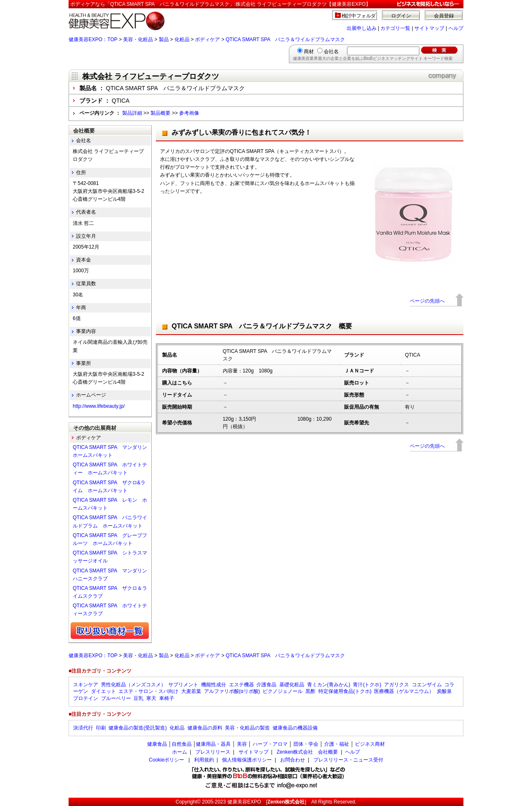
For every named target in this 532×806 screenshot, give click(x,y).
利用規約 (204, 760)
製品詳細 (132, 113)
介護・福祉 (337, 744)
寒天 (151, 698)
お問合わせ (293, 760)
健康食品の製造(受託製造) (138, 728)
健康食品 (157, 744)
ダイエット (103, 691)
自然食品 (182, 744)
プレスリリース (213, 752)
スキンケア (86, 685)
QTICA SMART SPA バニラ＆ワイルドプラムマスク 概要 (262, 326)
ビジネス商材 (370, 744)
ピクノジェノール (283, 691)
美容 (242, 744)
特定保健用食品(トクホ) (345, 691)
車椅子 (167, 698)
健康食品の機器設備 (295, 728)
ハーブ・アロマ (270, 744)
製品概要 (160, 113)
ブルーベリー (116, 698)
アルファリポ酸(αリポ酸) (232, 691)
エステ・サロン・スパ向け (148, 691)
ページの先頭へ (427, 301)
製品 (164, 39)
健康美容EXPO (244, 802)
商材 (309, 52)
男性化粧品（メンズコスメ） (133, 685)
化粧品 (182, 39)
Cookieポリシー (166, 760)
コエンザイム (427, 685)
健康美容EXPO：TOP (93, 39)
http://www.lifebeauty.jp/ (99, 406)
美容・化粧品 (138, 39)
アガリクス (397, 685)
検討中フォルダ (359, 16)
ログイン (401, 16)
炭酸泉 (444, 691)
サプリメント (183, 685)
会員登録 (444, 16)
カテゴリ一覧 (395, 28)
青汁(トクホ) (367, 685)
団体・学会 (306, 744)
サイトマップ (429, 28)
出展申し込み (362, 28)
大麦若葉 (191, 691)
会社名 (331, 52)
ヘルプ (456, 28)
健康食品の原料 (205, 728)
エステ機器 (241, 685)
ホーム (180, 752)
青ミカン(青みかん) (329, 685)
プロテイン (86, 698)
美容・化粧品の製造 (247, 728)
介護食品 (266, 685)
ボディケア (207, 39)
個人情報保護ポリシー (247, 760)
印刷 (101, 728)
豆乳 (138, 698)
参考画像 (189, 113)
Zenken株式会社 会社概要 (307, 752)
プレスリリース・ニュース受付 (348, 760)
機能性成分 (214, 685)
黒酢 (310, 691)
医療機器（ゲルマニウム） (404, 691)
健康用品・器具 (213, 744)
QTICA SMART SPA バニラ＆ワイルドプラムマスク (285, 39)
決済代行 (83, 728)
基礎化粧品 (292, 685)
